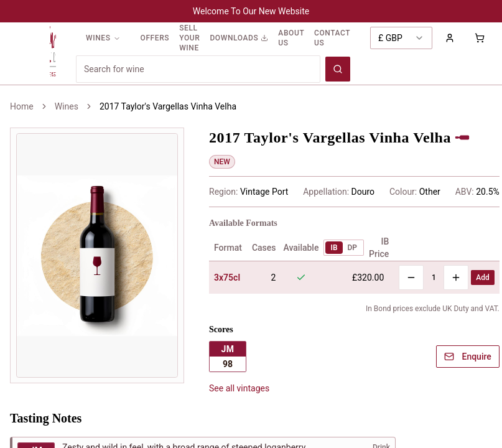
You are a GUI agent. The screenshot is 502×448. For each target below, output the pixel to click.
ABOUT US (291, 38)
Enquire (467, 357)
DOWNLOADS (239, 38)
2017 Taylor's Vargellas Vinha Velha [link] (168, 106)
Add (482, 278)
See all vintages (239, 388)
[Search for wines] (198, 69)
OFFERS (155, 38)
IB (334, 248)
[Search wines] (338, 69)
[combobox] (401, 38)
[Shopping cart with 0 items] (480, 38)
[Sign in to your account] (450, 38)
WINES (103, 38)
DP (353, 248)
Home (22, 106)
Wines (67, 106)
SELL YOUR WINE (189, 38)
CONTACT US (332, 38)
